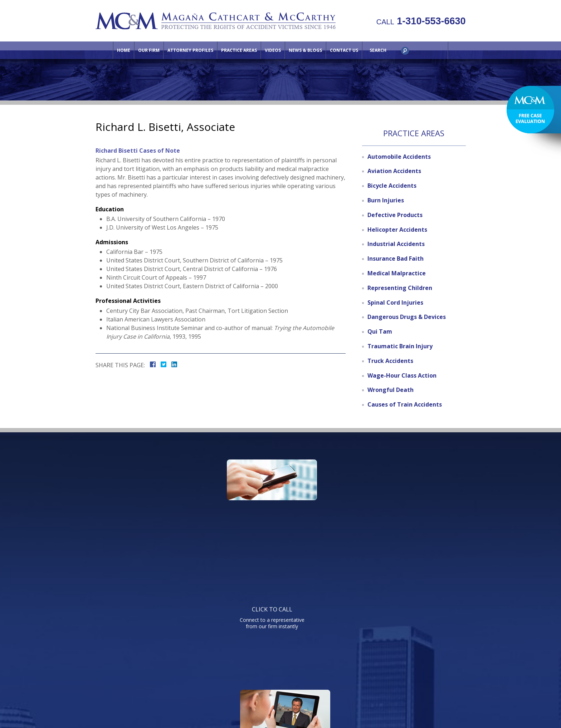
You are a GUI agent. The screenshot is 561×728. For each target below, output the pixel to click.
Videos (273, 50)
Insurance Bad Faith (396, 259)
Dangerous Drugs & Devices (407, 317)
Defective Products (395, 215)
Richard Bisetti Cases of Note (138, 151)
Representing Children (400, 288)
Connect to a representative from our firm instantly (164, 510)
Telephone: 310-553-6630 (353, 581)
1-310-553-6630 (421, 21)
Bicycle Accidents (392, 186)
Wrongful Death (391, 390)
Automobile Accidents (399, 157)
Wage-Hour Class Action (402, 375)
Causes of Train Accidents (405, 404)
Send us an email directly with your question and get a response (394, 510)
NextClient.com (341, 703)
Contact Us (344, 50)
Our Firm (149, 50)
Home (124, 50)
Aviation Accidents (394, 171)
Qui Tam (380, 331)
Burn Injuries (386, 200)
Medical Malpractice (397, 273)
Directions (373, 668)
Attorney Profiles (190, 50)
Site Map (405, 668)
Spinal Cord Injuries (395, 302)
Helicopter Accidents (397, 230)
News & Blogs (305, 50)
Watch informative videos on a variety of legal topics (279, 510)
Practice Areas (239, 50)
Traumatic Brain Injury (400, 346)
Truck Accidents (390, 361)
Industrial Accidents (396, 244)
